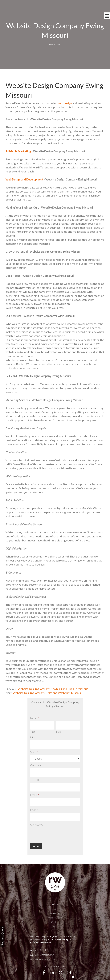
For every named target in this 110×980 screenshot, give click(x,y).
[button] (44, 965)
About (55, 902)
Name (35, 718)
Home (55, 897)
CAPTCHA (37, 817)
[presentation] (51, 826)
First (33, 730)
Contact (55, 915)
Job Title (35, 776)
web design (65, 103)
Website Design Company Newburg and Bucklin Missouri (53, 689)
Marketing (55, 906)
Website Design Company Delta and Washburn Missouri (47, 693)
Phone (34, 804)
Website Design (55, 910)
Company (36, 763)
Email (35, 790)
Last (58, 730)
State (34, 749)
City (34, 736)
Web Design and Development (24, 179)
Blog (55, 919)
